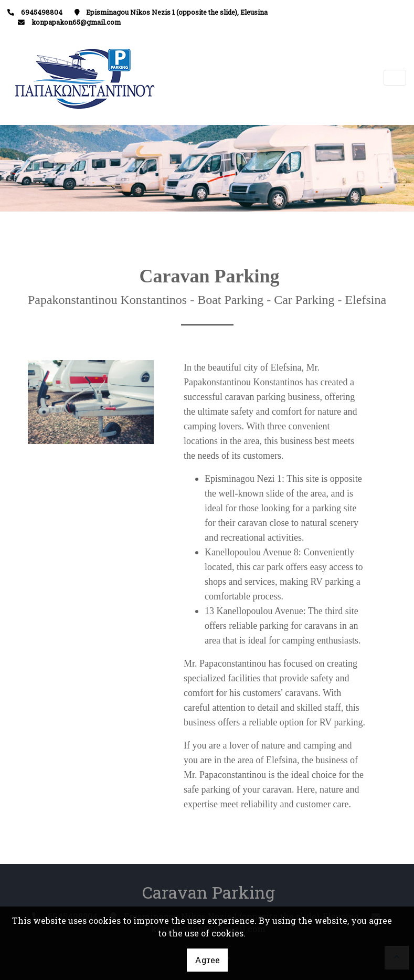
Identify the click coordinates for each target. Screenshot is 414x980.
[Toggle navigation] (395, 78)
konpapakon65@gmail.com (76, 22)
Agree (207, 960)
